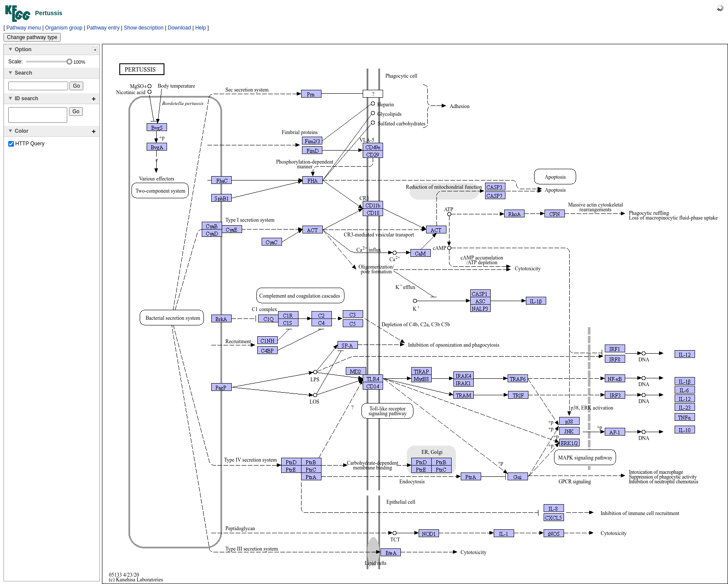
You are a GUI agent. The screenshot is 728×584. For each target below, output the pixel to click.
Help (201, 28)
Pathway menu (24, 28)
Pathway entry (103, 28)
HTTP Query (26, 146)
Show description (144, 28)
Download (179, 28)
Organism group (64, 28)
